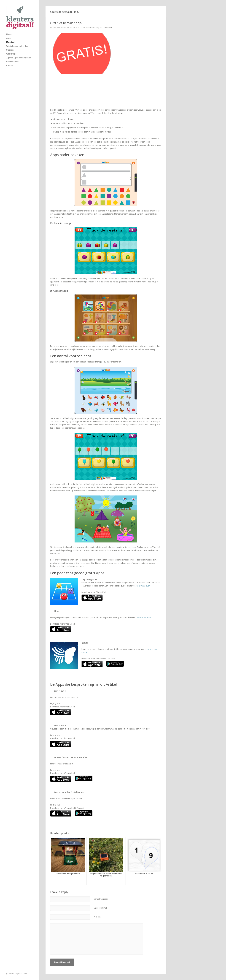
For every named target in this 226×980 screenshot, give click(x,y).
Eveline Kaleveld (66, 28)
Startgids (10, 50)
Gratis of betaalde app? (66, 23)
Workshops (11, 54)
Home (9, 34)
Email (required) (100, 908)
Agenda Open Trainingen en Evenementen (19, 60)
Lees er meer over (142, 586)
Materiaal (10, 42)
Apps (9, 38)
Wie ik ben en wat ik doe (17, 46)
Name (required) (101, 899)
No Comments (106, 28)
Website (97, 917)
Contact (10, 66)
